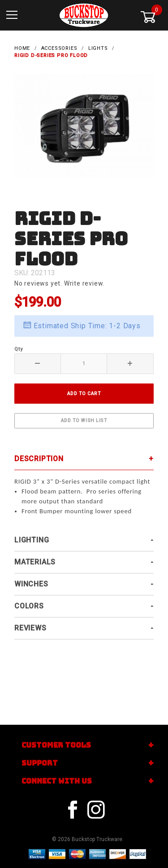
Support (40, 763)
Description (39, 459)
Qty (18, 349)
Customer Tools (56, 745)
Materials (35, 562)
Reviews (30, 628)
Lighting (32, 540)
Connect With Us (57, 781)
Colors (29, 606)
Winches (31, 584)
